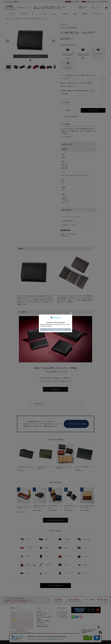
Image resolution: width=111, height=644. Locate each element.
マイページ (81, 8)
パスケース (28, 556)
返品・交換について (41, 615)
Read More (55, 389)
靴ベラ (46, 573)
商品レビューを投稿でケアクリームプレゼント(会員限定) (76, 83)
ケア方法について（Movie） (69, 225)
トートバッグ (86, 556)
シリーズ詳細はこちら (67, 137)
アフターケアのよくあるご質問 (76, 424)
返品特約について (65, 236)
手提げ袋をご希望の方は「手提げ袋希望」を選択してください (78, 91)
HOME (7, 19)
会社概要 (39, 619)
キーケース (66, 565)
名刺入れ (66, 548)
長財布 (46, 539)
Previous (7, 41)
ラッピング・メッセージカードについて (72, 217)
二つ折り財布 (30, 19)
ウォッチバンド (48, 565)
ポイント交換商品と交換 (62, 617)
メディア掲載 (61, 7)
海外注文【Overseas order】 (54, 8)
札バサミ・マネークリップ (31, 548)
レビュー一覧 (38, 7)
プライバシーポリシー (42, 624)
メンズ (11, 19)
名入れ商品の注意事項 (67, 221)
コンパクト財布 (86, 539)
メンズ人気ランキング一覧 (55, 520)
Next (54, 41)
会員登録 (80, 7)
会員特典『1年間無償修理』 (49, 7)
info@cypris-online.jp (18, 637)
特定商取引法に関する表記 (43, 626)
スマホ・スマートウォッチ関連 (31, 565)
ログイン (85, 7)
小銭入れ (47, 548)
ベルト (27, 573)
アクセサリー (86, 565)
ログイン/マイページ (61, 611)
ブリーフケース (67, 556)
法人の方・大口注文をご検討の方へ (45, 617)
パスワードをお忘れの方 (62, 613)
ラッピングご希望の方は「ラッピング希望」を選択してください (78, 75)
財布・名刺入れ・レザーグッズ (20, 19)
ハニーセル (28, 539)
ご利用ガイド (40, 611)
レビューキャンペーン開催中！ (11, 2)
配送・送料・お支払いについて (44, 613)
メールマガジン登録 (61, 615)
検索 (93, 8)
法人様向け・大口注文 (40, 8)
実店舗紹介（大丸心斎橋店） (43, 621)
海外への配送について (42, 623)
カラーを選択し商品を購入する (55, 586)
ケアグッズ (85, 573)
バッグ (46, 556)
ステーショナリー (68, 573)
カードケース (86, 548)
